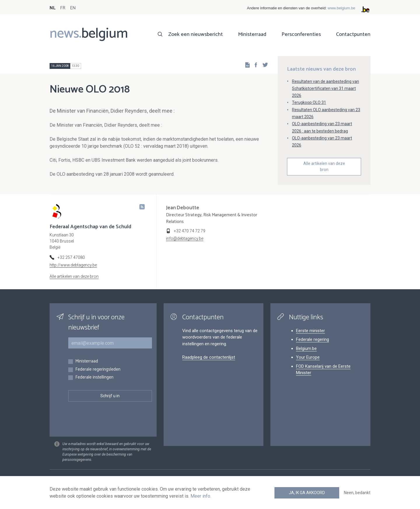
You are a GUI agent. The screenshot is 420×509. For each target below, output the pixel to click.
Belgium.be (306, 348)
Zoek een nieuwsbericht (196, 34)
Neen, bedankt (357, 493)
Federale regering (313, 339)
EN (73, 8)
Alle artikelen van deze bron (324, 167)
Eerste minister (310, 331)
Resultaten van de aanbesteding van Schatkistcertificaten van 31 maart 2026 (325, 88)
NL (52, 8)
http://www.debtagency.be (73, 265)
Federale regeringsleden (98, 370)
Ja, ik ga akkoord (307, 493)
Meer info (200, 496)
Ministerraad (252, 34)
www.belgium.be (341, 8)
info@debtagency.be (185, 238)
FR (63, 8)
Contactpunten (353, 34)
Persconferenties (301, 34)
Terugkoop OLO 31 (309, 102)
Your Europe (308, 357)
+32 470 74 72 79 (190, 231)
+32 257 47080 (71, 257)
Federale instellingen (94, 378)
